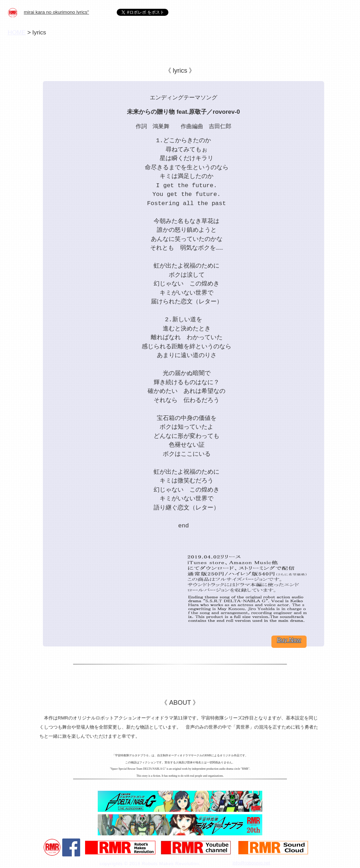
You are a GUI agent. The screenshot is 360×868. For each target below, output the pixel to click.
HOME (17, 32)
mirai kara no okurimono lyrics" (56, 12)
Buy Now (289, 640)
